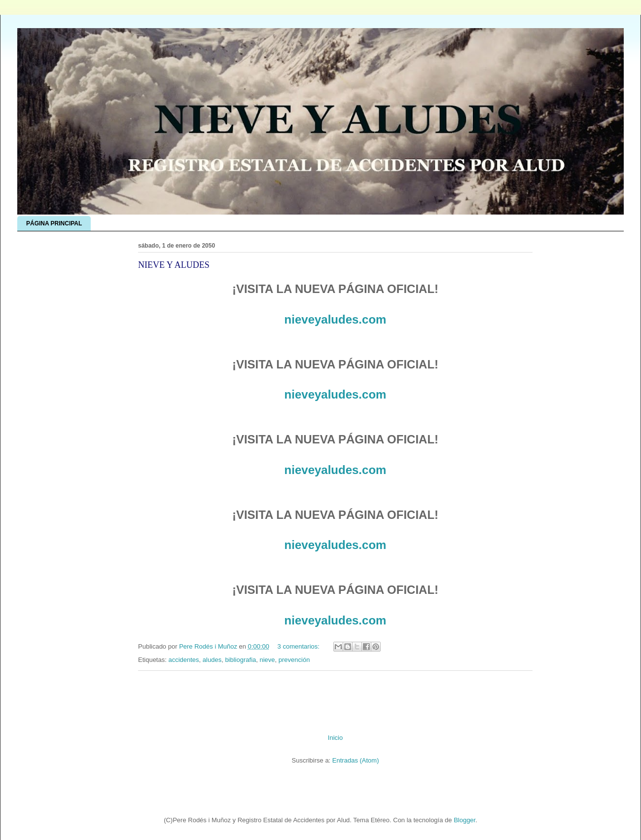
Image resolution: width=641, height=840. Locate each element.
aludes (212, 660)
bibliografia (240, 660)
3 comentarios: (300, 646)
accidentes (183, 660)
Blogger (464, 820)
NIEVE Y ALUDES (174, 265)
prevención (294, 660)
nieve (267, 660)
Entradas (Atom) (356, 760)
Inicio (335, 738)
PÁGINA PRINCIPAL (54, 223)
